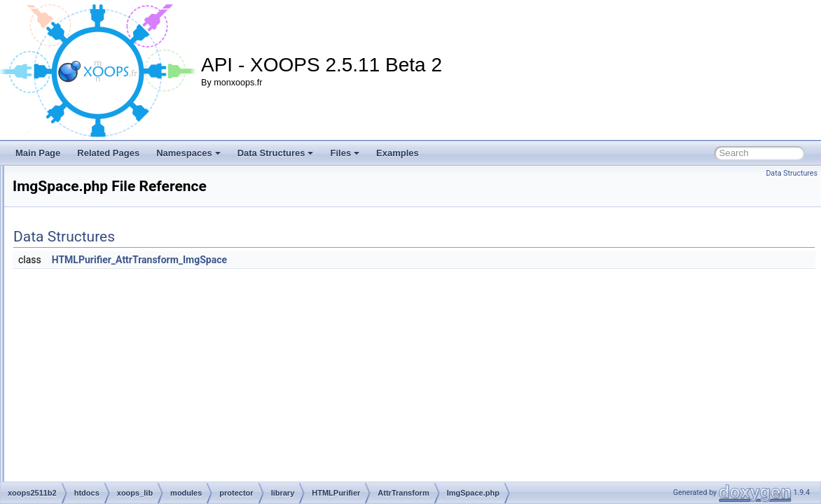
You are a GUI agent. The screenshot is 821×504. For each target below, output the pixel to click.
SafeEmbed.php (166, 454)
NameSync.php (165, 423)
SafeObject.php (165, 469)
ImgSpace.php (163, 330)
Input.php (153, 361)
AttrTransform (150, 207)
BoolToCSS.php (166, 269)
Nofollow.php (160, 438)
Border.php (157, 284)
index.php (154, 346)
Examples (398, 153)
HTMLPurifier (138, 176)
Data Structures (276, 153)
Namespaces (188, 153)
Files (345, 153)
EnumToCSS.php (168, 300)
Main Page (38, 153)
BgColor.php (159, 253)
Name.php (155, 407)
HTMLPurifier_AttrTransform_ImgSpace (315, 260)
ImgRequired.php (168, 315)
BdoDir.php (157, 238)
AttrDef (138, 192)
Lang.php (153, 377)
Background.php (166, 223)
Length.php (157, 392)
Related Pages (108, 153)
